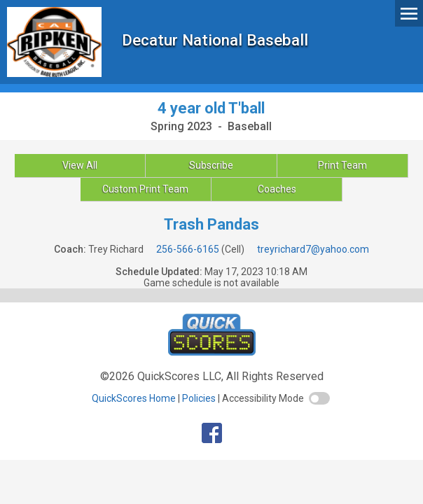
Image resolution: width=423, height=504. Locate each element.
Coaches (277, 189)
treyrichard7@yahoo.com (313, 249)
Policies (199, 398)
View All (80, 165)
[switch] (319, 398)
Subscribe (211, 165)
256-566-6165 (188, 249)
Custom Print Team (145, 189)
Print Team (342, 165)
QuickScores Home (134, 398)
